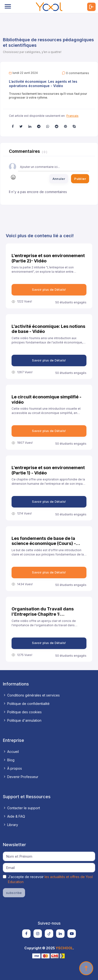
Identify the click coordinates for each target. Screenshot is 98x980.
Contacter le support (21, 808)
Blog (9, 760)
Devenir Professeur (21, 777)
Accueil (11, 752)
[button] (13, 126)
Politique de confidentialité (26, 704)
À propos (12, 768)
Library (10, 825)
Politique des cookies (22, 712)
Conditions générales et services (31, 695)
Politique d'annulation (22, 720)
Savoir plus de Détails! (49, 290)
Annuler (59, 179)
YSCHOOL (64, 948)
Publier (80, 179)
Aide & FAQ (14, 816)
